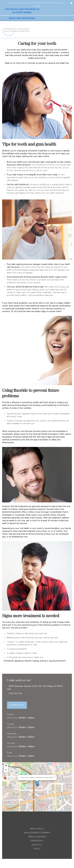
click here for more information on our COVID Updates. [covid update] (22, 11)
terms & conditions (37, 837)
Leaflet (49, 811)
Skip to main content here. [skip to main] (22, 18)
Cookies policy (37, 841)
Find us (37, 849)
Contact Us (17, 705)
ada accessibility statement (37, 833)
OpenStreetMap (62, 811)
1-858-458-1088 (15, 694)
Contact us (37, 845)
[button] (37, 784)
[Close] (71, 3)
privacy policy (37, 829)
